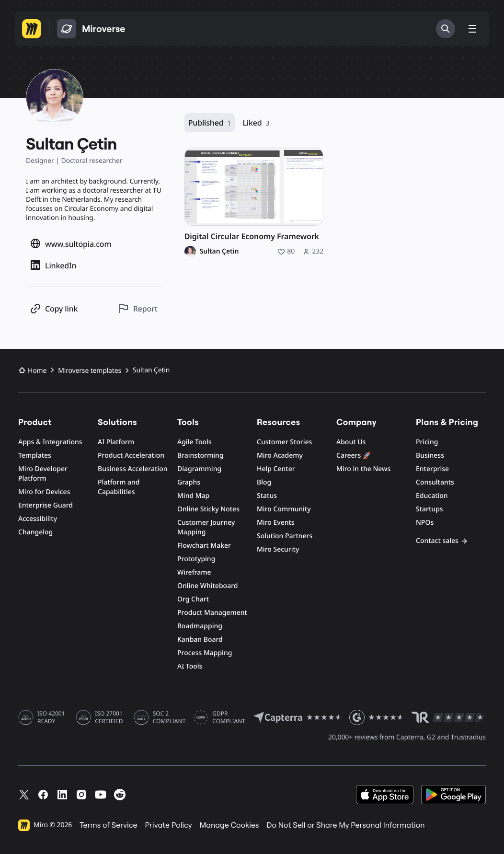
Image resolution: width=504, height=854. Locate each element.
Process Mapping (205, 653)
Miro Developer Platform (43, 474)
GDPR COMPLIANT (229, 717)
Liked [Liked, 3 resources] (256, 123)
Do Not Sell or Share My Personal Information (345, 825)
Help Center (276, 469)
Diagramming (199, 469)
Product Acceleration (131, 456)
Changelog (35, 532)
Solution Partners (285, 536)
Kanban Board (200, 640)
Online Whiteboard (207, 586)
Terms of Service (108, 825)
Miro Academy (280, 456)
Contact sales (442, 541)
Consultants (435, 482)
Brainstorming (200, 456)
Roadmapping (200, 626)
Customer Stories (284, 442)
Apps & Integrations (50, 442)
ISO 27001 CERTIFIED (109, 717)
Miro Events (276, 523)
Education (432, 496)
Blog (264, 482)
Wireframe (194, 572)
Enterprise (432, 469)
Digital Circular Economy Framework (252, 237)
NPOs (425, 523)
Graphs (189, 482)
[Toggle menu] (472, 29)
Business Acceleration (132, 469)
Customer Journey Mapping (206, 527)
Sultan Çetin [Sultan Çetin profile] (219, 252)
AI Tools (190, 666)
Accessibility (38, 519)
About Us (351, 442)
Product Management (212, 613)
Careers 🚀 (354, 456)
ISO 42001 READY (51, 717)
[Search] (446, 29)
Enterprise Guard (46, 505)
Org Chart (193, 599)
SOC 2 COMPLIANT (169, 717)
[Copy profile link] (54, 308)
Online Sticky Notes (208, 509)
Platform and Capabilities (119, 487)
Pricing (427, 442)
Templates (35, 456)
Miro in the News (363, 469)
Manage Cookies (229, 825)
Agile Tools (195, 442)
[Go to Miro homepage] (32, 29)
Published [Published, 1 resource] (210, 123)
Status (267, 496)
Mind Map (193, 496)
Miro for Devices (44, 492)
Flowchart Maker (204, 546)
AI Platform (116, 442)
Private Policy (169, 825)
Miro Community (284, 509)
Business (430, 456)
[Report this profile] (138, 308)
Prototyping (196, 559)
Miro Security (278, 549)
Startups (430, 509)
